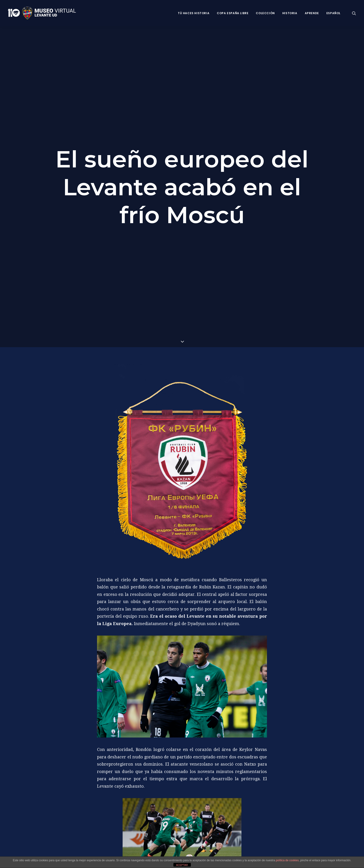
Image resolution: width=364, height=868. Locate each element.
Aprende (312, 13)
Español (333, 13)
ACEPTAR (182, 865)
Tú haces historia (194, 13)
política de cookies (287, 860)
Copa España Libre (233, 13)
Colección (265, 13)
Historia (290, 13)
